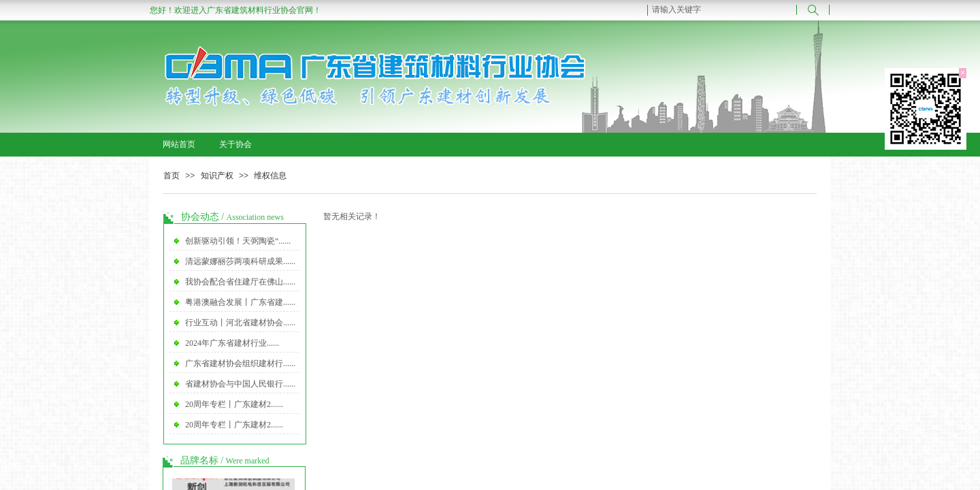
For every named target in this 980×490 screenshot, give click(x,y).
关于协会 (235, 144)
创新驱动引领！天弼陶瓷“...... (238, 241)
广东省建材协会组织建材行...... (240, 363)
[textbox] (722, 10)
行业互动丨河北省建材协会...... (240, 323)
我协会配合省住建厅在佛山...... (240, 282)
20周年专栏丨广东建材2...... (234, 404)
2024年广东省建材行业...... (232, 343)
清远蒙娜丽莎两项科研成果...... (240, 261)
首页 (171, 176)
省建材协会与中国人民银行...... (240, 384)
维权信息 (270, 176)
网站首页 (179, 144)
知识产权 (217, 176)
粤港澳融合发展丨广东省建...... (240, 302)
